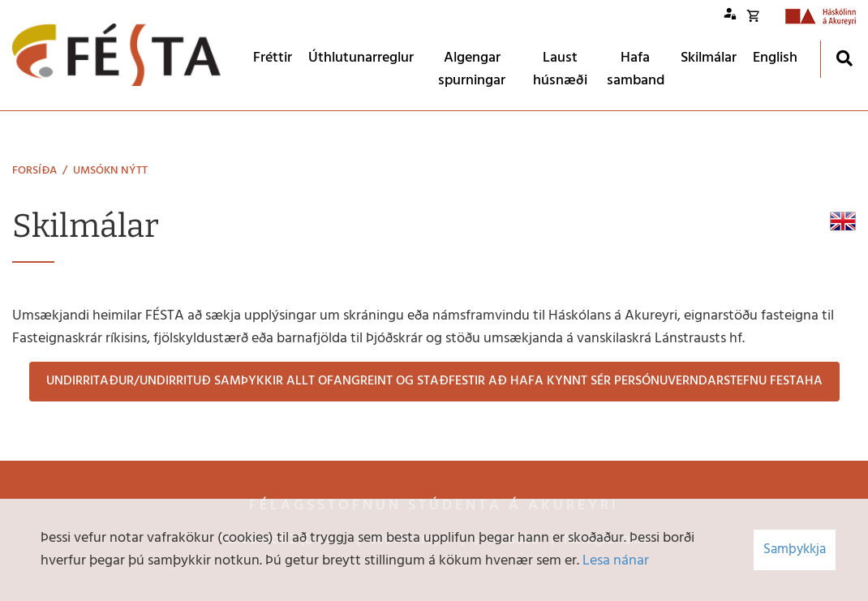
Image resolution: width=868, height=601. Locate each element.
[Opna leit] (844, 58)
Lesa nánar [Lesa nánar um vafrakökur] (616, 561)
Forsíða (34, 171)
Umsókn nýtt (110, 171)
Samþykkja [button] (795, 549)
